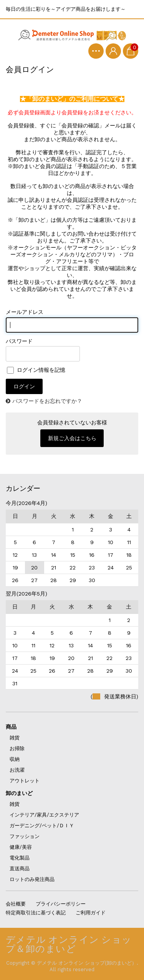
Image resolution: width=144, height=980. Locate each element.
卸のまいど (19, 793)
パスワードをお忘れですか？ (47, 401)
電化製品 (20, 858)
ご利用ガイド (91, 913)
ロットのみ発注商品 (32, 879)
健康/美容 (21, 847)
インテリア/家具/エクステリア (44, 815)
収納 (15, 759)
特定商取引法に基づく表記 (36, 913)
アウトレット (25, 781)
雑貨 (15, 738)
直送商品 (20, 869)
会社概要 (16, 904)
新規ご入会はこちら (72, 438)
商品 (11, 727)
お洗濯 (17, 770)
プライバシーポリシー (61, 904)
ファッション (25, 836)
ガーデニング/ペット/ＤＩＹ (42, 826)
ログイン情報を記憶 (36, 370)
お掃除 (17, 748)
